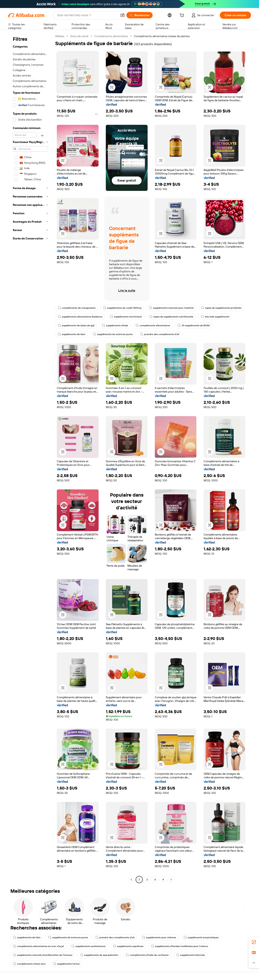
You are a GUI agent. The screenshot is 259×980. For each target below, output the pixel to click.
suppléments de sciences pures (113, 334)
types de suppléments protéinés (221, 308)
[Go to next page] (171, 880)
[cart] (183, 16)
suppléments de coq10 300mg (122, 308)
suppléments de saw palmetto (99, 955)
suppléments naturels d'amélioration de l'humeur (43, 955)
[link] (254, 942)
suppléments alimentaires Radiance (80, 317)
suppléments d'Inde (115, 325)
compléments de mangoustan (77, 308)
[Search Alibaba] (87, 15)
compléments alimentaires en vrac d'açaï (38, 946)
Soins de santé (79, 36)
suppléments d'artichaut (126, 317)
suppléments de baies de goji (76, 325)
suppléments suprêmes (128, 946)
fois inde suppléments (215, 317)
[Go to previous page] (131, 880)
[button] (122, 15)
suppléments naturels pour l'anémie (171, 308)
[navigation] (30, 458)
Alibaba (60, 36)
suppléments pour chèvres (159, 937)
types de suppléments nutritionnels (171, 317)
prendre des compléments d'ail (160, 334)
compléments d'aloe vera (29, 964)
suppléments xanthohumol (88, 946)
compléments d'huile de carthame (147, 955)
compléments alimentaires (153, 325)
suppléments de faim (72, 334)
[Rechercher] (139, 15)
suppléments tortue (66, 964)
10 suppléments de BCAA (194, 325)
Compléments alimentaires (111, 36)
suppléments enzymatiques (201, 937)
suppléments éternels (190, 955)
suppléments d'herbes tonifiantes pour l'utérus (179, 946)
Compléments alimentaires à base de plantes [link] (162, 36)
